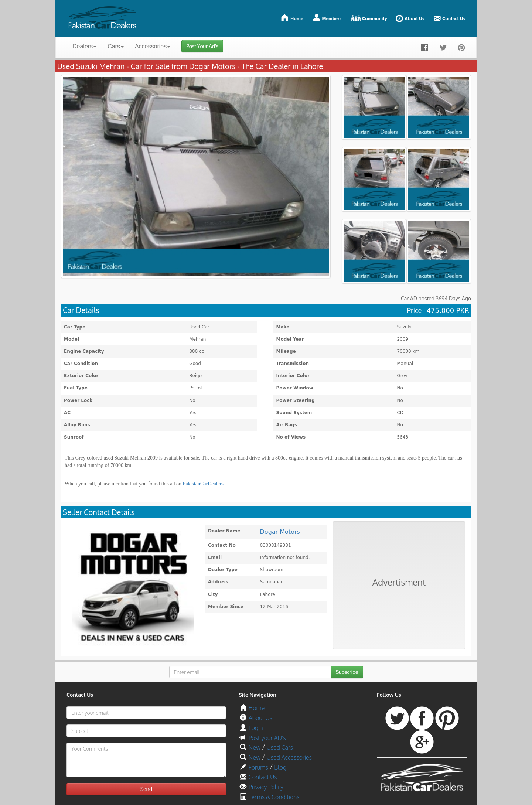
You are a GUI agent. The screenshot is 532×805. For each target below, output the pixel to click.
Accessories (153, 46)
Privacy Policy (266, 787)
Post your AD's (267, 738)
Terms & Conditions (274, 797)
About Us (260, 718)
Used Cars (280, 747)
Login (256, 728)
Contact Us (263, 777)
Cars (116, 46)
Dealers (84, 46)
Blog (280, 767)
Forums (258, 767)
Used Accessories (289, 757)
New (255, 747)
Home (257, 708)
